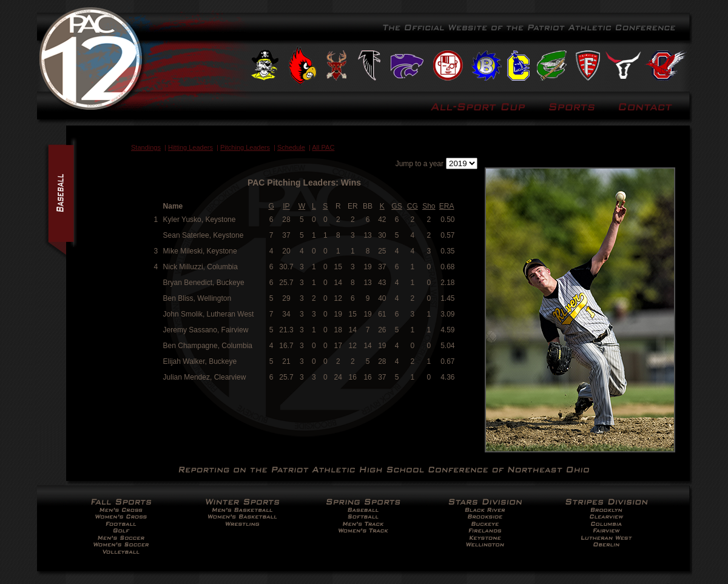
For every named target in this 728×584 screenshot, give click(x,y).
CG (413, 206)
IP (286, 206)
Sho (429, 206)
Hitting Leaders (190, 147)
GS (396, 206)
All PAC (323, 147)
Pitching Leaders (245, 147)
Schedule (291, 147)
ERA (447, 206)
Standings (146, 147)
